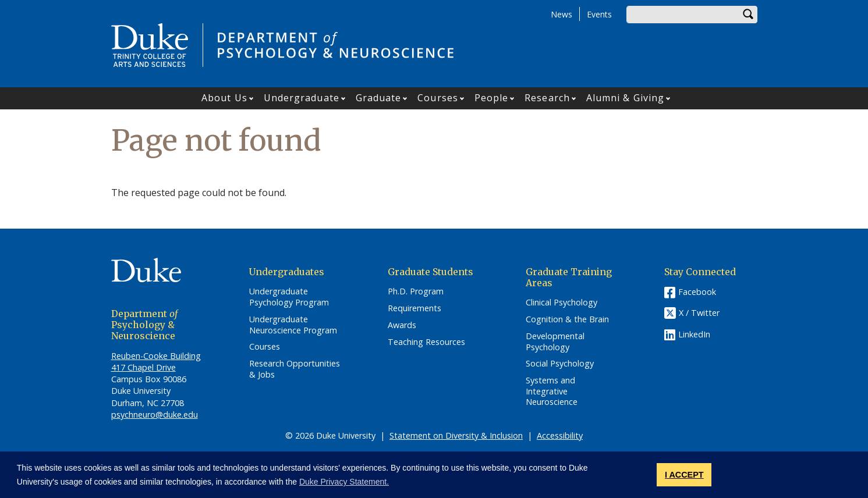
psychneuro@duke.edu (155, 415)
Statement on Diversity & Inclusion (456, 435)
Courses (438, 98)
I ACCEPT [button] (684, 475)
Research (547, 98)
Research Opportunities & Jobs (295, 369)
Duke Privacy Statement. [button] (344, 482)
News (561, 14)
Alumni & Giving (626, 98)
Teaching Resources (426, 342)
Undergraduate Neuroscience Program (293, 325)
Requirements (414, 308)
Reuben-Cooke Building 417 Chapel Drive (156, 362)
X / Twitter (699, 313)
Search (749, 15)
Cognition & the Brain (567, 319)
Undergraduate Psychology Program (289, 297)
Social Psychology (560, 364)
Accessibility (560, 435)
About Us (224, 98)
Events (599, 14)
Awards (402, 325)
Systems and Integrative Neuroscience (552, 391)
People (492, 98)
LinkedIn (694, 334)
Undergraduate (302, 98)
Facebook (697, 292)
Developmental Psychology (555, 342)
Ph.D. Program (416, 291)
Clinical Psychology (561, 303)
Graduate (379, 98)
